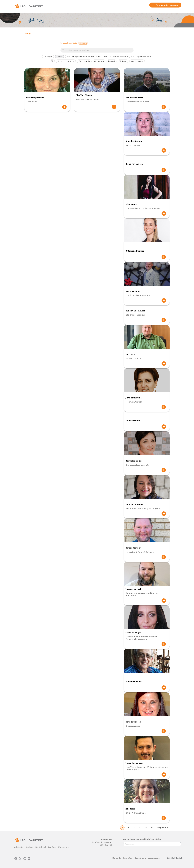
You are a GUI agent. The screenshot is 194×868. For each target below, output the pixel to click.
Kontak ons (64, 847)
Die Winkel (41, 847)
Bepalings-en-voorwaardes (147, 858)
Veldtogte (19, 847)
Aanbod (29, 847)
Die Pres (52, 847)
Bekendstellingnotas (122, 858)
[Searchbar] (97, 50)
